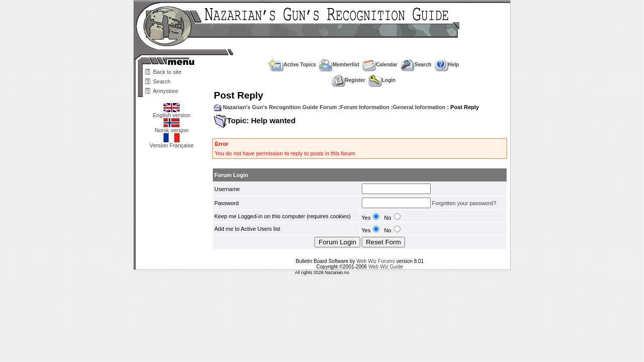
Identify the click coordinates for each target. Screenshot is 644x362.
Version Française (172, 143)
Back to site (167, 72)
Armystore (166, 91)
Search (162, 81)
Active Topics (292, 65)
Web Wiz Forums (376, 261)
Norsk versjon (171, 128)
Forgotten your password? (464, 203)
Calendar (380, 65)
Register (348, 80)
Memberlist (339, 65)
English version (172, 113)
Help (447, 65)
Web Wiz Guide (386, 267)
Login (382, 80)
